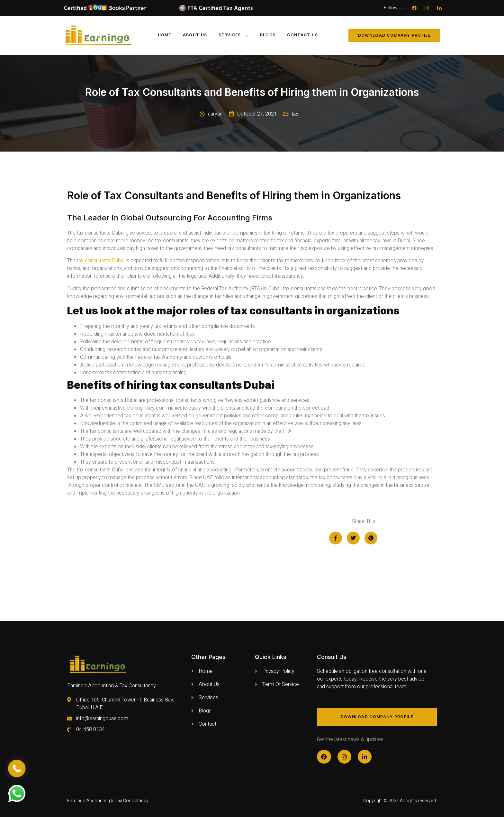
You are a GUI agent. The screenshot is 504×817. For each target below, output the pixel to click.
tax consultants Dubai (100, 261)
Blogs (268, 35)
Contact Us (302, 35)
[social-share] (336, 538)
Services (234, 35)
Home (165, 35)
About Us (195, 35)
